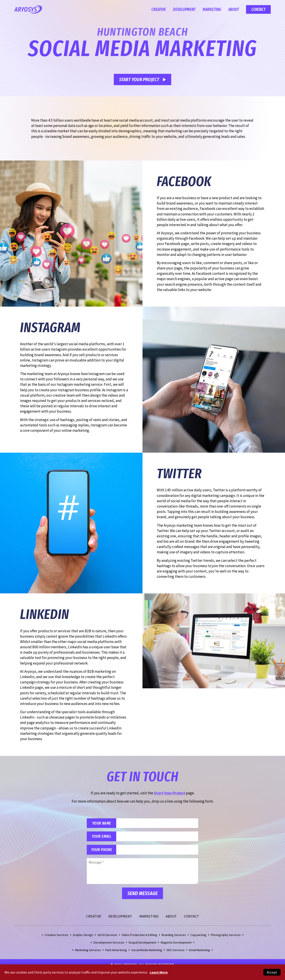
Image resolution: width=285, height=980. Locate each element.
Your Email (103, 838)
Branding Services (174, 937)
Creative (159, 9)
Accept (272, 972)
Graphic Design (83, 937)
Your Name (103, 824)
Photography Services (226, 937)
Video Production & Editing (139, 937)
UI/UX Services (107, 937)
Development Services (109, 945)
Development (184, 9)
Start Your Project (139, 79)
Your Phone (103, 852)
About (234, 9)
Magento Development (176, 945)
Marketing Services (88, 952)
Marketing (212, 9)
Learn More (159, 972)
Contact (258, 9)
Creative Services (56, 937)
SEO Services (176, 952)
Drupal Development (142, 945)
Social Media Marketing (147, 952)
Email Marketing (199, 952)
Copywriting (198, 937)
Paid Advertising (116, 952)
